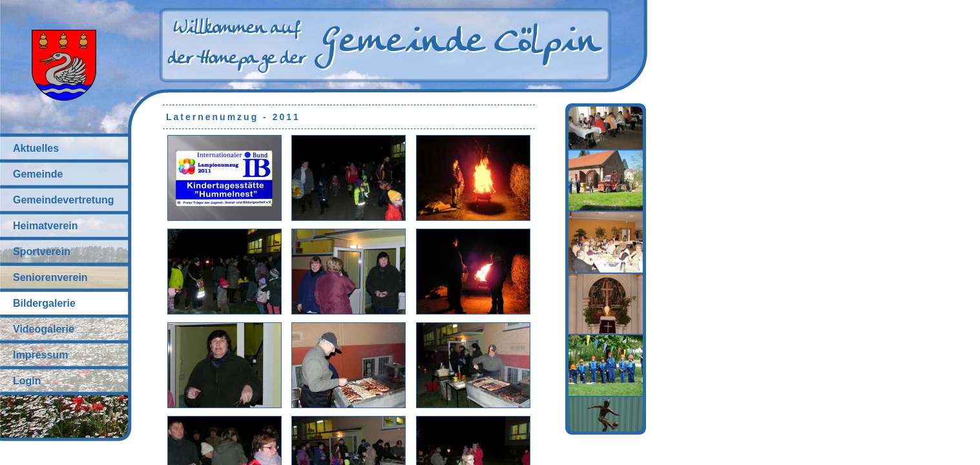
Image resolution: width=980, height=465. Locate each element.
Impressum (40, 355)
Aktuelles (36, 148)
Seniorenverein (50, 277)
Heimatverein (46, 226)
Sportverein (42, 252)
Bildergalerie (44, 303)
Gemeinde (38, 174)
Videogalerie (44, 329)
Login (27, 381)
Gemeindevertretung (63, 200)
